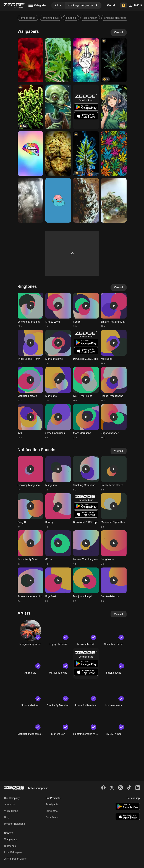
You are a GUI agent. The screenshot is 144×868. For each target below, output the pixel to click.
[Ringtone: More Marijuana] (86, 422)
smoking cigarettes (115, 18)
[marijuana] (114, 107)
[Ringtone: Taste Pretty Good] (30, 548)
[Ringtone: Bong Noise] (114, 548)
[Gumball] (58, 200)
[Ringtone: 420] (30, 422)
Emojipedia (52, 805)
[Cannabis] (114, 60)
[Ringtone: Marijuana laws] (58, 347)
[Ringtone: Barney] (58, 511)
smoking (71, 18)
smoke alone (28, 18)
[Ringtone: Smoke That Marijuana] (114, 310)
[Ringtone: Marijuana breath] (30, 385)
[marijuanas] (114, 154)
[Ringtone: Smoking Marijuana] (30, 310)
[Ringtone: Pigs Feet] (58, 585)
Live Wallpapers (13, 852)
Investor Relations (15, 824)
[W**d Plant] (30, 107)
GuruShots (52, 811)
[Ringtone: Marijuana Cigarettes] (114, 511)
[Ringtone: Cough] (86, 310)
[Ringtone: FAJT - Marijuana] (86, 385)
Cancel (111, 5)
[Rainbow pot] (30, 154)
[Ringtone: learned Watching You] (86, 548)
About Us (10, 805)
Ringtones (10, 846)
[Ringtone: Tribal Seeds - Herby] (30, 347)
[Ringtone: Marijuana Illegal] (86, 585)
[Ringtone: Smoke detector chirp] (30, 585)
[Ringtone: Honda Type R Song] (114, 385)
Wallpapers (11, 839)
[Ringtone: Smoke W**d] (58, 310)
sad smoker (90, 18)
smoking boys (51, 18)
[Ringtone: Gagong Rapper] (114, 422)
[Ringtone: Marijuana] (114, 347)
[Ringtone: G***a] (58, 548)
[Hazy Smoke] (30, 200)
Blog (7, 817)
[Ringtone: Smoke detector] (114, 585)
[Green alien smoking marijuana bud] (58, 107)
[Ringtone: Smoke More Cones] (114, 474)
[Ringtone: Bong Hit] (30, 511)
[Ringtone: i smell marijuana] (58, 422)
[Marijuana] (30, 60)
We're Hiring (11, 811)
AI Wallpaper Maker (15, 859)
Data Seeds (52, 817)
